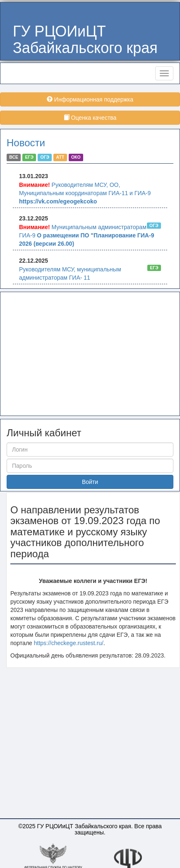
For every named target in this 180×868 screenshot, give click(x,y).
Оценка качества (90, 118)
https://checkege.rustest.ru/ (69, 643)
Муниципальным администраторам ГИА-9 (86, 235)
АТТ (60, 157)
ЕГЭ (29, 157)
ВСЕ (14, 157)
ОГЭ (45, 157)
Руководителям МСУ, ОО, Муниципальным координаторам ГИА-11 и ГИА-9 (85, 193)
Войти (90, 482)
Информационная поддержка (90, 99)
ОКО (76, 157)
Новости (26, 143)
